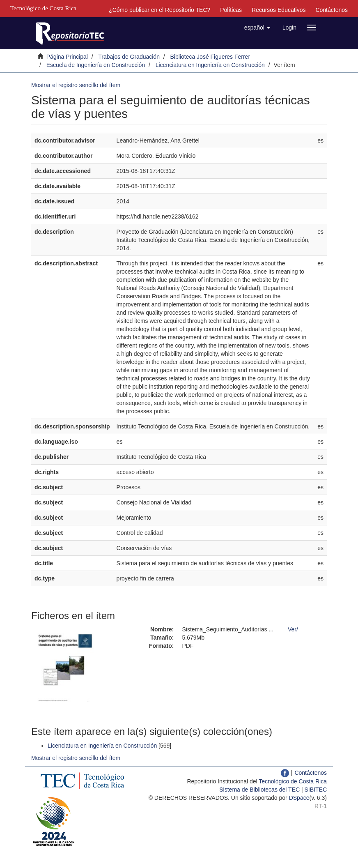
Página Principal (67, 57)
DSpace (299, 798)
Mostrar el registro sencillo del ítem (76, 85)
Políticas (231, 10)
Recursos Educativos (279, 10)
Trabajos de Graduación (129, 57)
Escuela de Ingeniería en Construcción (96, 65)
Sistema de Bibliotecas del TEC (259, 790)
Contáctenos (332, 10)
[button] (257, 28)
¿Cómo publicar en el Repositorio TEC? (159, 10)
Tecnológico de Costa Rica (293, 781)
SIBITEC (316, 790)
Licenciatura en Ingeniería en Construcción (210, 65)
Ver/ (293, 629)
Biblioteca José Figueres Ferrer (210, 57)
